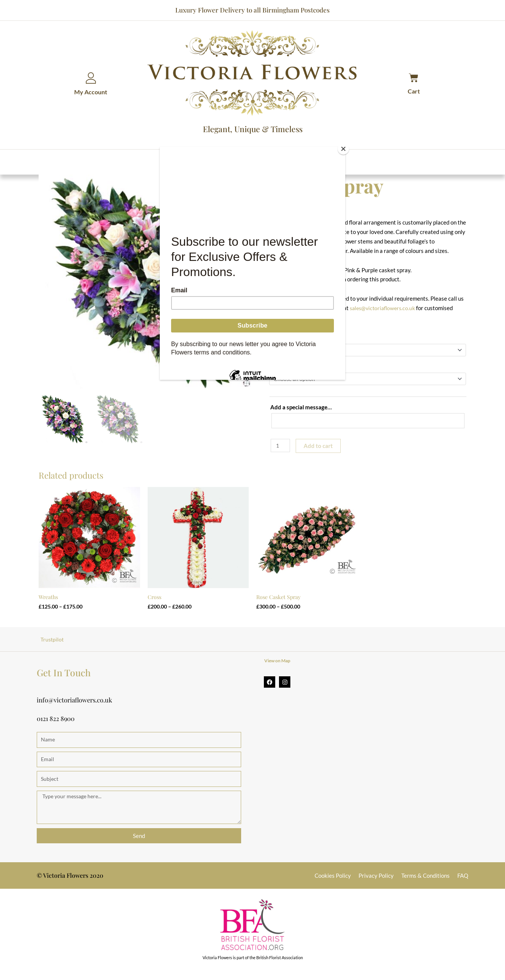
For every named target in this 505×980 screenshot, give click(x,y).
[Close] (343, 149)
